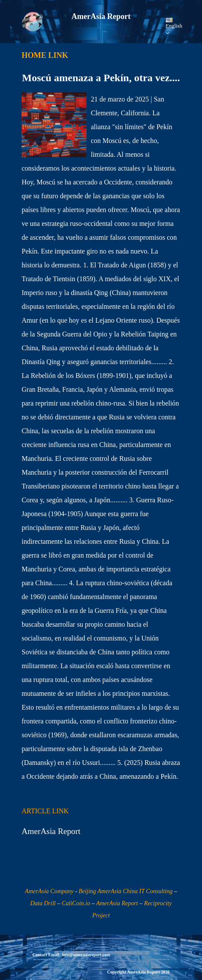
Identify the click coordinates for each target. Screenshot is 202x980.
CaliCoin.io (76, 903)
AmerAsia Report (117, 903)
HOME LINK (45, 55)
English (174, 27)
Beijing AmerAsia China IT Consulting (126, 891)
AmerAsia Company (49, 891)
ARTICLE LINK (45, 811)
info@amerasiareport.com (86, 955)
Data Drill (43, 903)
